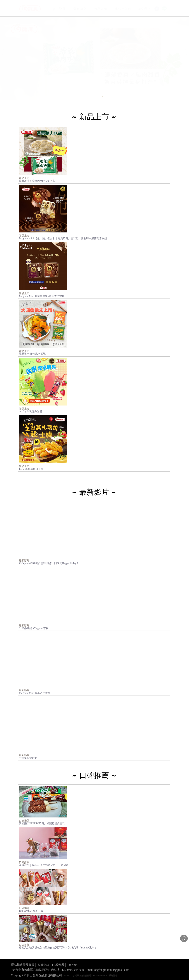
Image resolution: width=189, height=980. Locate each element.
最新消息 (80, 9)
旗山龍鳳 (59, 9)
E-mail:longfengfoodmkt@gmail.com (107, 970)
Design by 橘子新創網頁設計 (79, 976)
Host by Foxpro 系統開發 (105, 976)
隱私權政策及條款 (23, 965)
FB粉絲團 (58, 965)
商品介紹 (100, 9)
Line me (72, 965)
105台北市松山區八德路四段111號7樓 (35, 970)
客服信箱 (43, 965)
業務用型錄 (123, 9)
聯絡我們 (144, 9)
